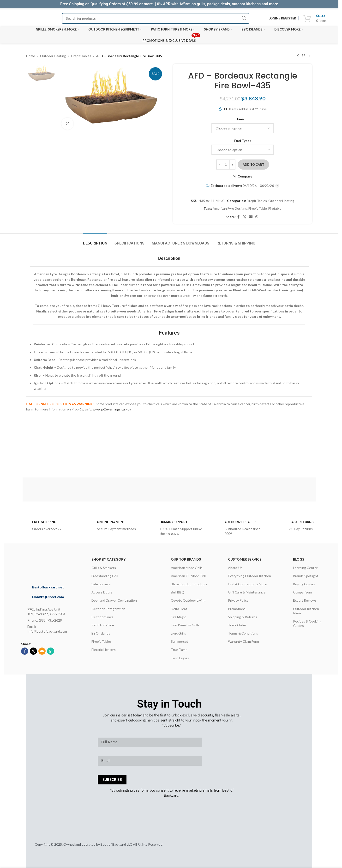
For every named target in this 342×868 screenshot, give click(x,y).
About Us (235, 568)
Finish (242, 119)
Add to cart (253, 165)
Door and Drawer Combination (114, 600)
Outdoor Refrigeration (108, 609)
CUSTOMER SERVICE (245, 559)
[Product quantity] (226, 165)
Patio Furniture (103, 625)
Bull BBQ (178, 592)
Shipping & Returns (243, 617)
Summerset (180, 641)
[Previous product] (298, 56)
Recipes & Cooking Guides (307, 623)
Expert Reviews (305, 600)
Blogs (299, 559)
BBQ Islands (101, 633)
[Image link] (54, 565)
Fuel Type (242, 141)
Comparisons (303, 592)
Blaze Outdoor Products (189, 584)
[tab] (95, 241)
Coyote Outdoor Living (188, 600)
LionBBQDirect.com (48, 597)
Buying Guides (304, 584)
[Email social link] (251, 217)
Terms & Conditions (243, 633)
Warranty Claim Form (243, 641)
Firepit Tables (81, 56)
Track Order (237, 625)
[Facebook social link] (239, 217)
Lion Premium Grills (185, 625)
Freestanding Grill (105, 576)
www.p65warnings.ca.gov (112, 409)
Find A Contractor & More (247, 584)
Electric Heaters (104, 650)
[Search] (156, 18)
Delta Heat (179, 609)
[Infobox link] (43, 527)
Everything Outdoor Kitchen (249, 576)
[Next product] (309, 56)
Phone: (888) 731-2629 (45, 620)
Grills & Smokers (104, 568)
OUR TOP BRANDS (186, 559)
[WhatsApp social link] (257, 217)
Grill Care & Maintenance (247, 592)
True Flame (179, 650)
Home (31, 56)
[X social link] (245, 217)
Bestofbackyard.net (48, 587)
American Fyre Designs (230, 208)
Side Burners (101, 584)
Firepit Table (258, 208)
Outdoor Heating (53, 56)
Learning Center (305, 568)
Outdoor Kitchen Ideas (306, 611)
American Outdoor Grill (188, 576)
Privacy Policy (238, 600)
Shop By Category (108, 559)
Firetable (275, 208)
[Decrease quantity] (219, 165)
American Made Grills (187, 568)
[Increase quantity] (232, 165)
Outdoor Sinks (102, 617)
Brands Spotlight (306, 576)
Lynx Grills (178, 633)
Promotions (237, 609)
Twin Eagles (180, 658)
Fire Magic (178, 617)
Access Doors (102, 592)
